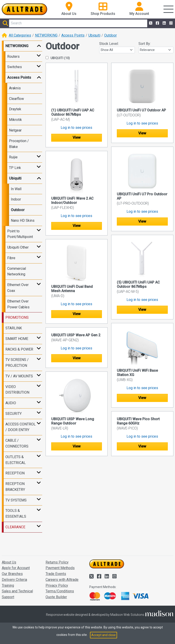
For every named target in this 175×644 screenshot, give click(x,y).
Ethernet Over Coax (18, 288)
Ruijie (13, 157)
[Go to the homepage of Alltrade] (25, 9)
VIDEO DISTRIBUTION (17, 390)
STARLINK (14, 328)
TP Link (15, 168)
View (77, 137)
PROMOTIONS (17, 317)
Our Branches (12, 574)
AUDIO (11, 403)
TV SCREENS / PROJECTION (17, 363)
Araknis (15, 88)
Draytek (15, 109)
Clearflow (16, 99)
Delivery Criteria (14, 580)
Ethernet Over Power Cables (18, 304)
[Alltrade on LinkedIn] (164, 23)
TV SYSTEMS (16, 500)
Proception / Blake (19, 144)
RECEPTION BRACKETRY (15, 487)
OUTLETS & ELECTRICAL (16, 460)
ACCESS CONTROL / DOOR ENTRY (21, 427)
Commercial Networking (17, 271)
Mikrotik (15, 120)
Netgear (15, 130)
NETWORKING (46, 35)
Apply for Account (16, 568)
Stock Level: (109, 44)
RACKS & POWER (19, 349)
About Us (9, 562)
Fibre (11, 258)
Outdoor (111, 35)
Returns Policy (57, 562)
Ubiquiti (94, 35)
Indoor (16, 199)
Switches (15, 67)
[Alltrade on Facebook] (157, 23)
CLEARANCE (15, 527)
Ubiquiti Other (18, 247)
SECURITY (14, 414)
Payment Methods (60, 568)
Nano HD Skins (23, 220)
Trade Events (56, 574)
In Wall (16, 189)
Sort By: (145, 44)
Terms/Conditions (60, 591)
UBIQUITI (58, 58)
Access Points (73, 35)
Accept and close (104, 635)
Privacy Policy (57, 585)
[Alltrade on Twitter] (150, 23)
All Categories (20, 35)
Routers (13, 57)
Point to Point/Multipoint (20, 234)
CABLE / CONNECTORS (17, 443)
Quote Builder (56, 597)
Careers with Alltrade (62, 580)
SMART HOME (17, 339)
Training (8, 585)
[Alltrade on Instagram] (170, 23)
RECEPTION (15, 473)
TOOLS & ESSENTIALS (16, 514)
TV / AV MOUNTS (19, 376)
